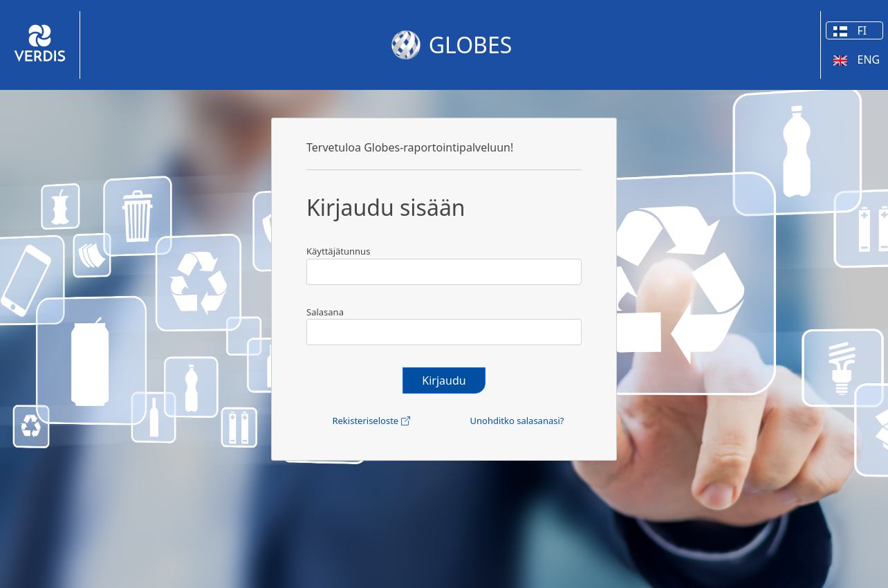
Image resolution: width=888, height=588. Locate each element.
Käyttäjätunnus (338, 251)
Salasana (325, 312)
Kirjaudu (444, 380)
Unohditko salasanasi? (517, 421)
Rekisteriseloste (371, 421)
